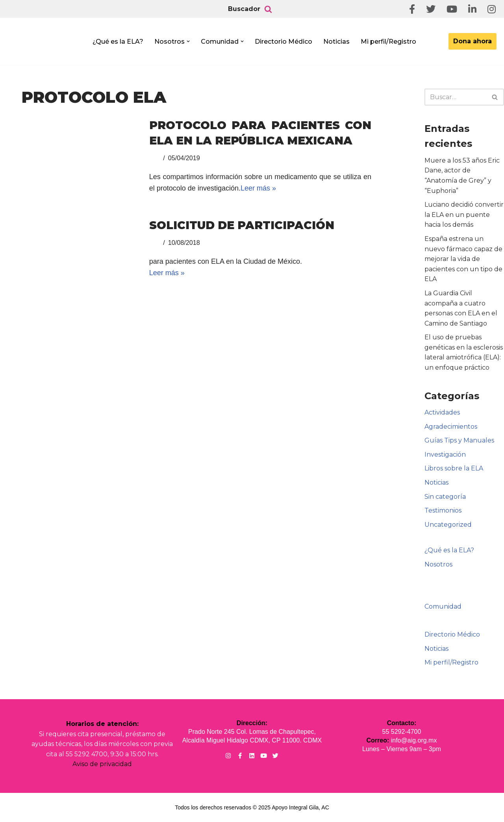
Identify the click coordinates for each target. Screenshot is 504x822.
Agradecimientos (451, 427)
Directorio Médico (283, 42)
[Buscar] (268, 9)
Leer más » (258, 188)
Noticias (336, 42)
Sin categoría (445, 497)
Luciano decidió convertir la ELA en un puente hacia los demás (464, 215)
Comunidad (443, 606)
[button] (188, 41)
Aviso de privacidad (102, 764)
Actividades (442, 412)
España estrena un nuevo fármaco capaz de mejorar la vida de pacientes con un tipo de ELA (463, 259)
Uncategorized (448, 525)
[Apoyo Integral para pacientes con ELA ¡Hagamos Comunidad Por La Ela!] (46, 44)
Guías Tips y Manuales (459, 440)
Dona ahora (472, 41)
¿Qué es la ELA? (118, 42)
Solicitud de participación (242, 225)
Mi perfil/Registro (388, 42)
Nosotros (438, 564)
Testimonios (443, 510)
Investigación (445, 455)
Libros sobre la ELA (454, 468)
